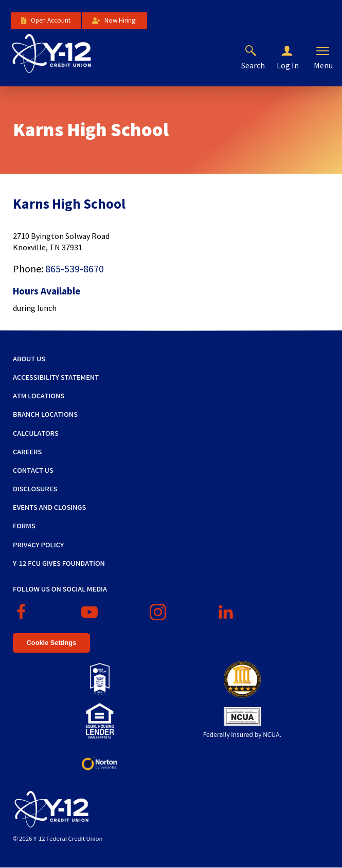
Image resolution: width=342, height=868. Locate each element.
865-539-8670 (75, 269)
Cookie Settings (52, 643)
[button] (295, 51)
